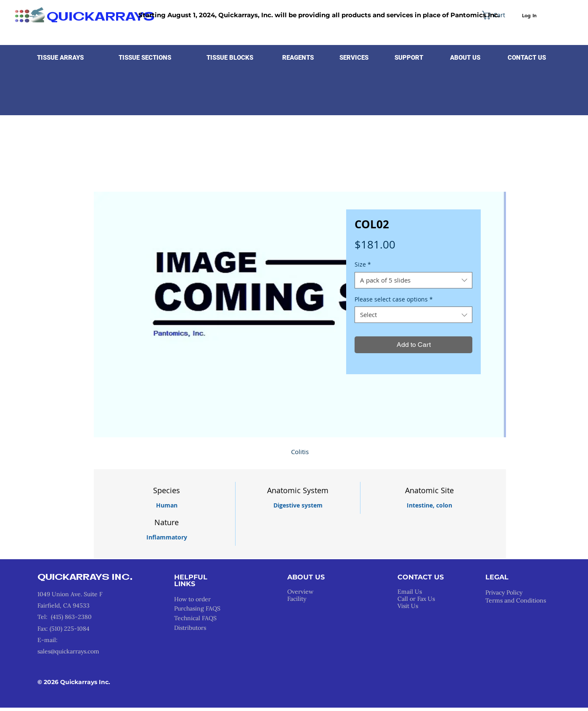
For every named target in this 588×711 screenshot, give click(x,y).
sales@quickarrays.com (68, 651)
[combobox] (413, 280)
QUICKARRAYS (101, 17)
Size (363, 264)
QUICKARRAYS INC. (85, 578)
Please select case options (394, 299)
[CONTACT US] (527, 58)
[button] (60, 58)
